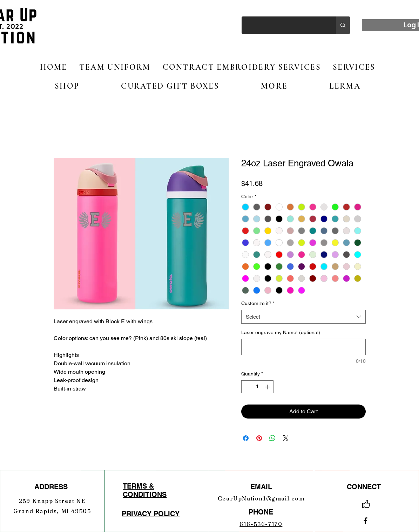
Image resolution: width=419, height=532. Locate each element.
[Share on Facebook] (246, 438)
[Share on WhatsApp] (272, 438)
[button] (67, 86)
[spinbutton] (257, 387)
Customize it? (258, 303)
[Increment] (268, 387)
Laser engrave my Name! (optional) (281, 332)
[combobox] (303, 317)
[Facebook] (366, 521)
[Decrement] (247, 387)
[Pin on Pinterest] (259, 438)
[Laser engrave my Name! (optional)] (303, 347)
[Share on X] (286, 438)
